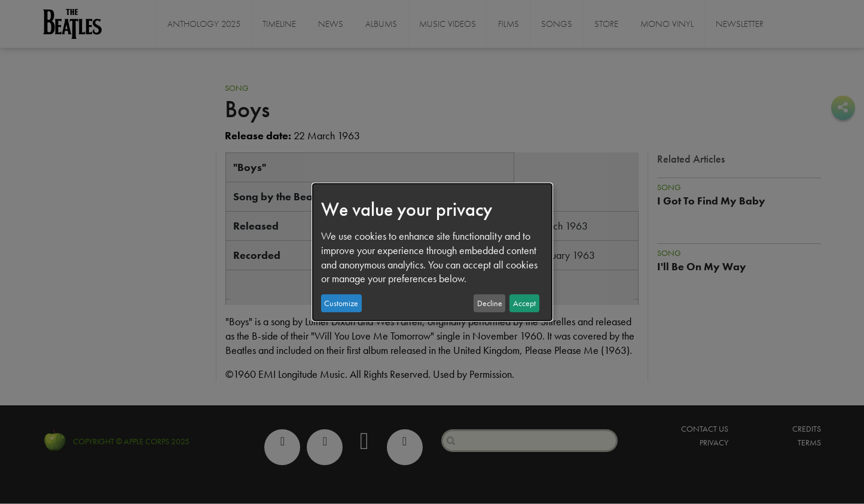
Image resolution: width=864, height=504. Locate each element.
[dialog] (432, 252)
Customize (341, 303)
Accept (524, 303)
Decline (490, 303)
